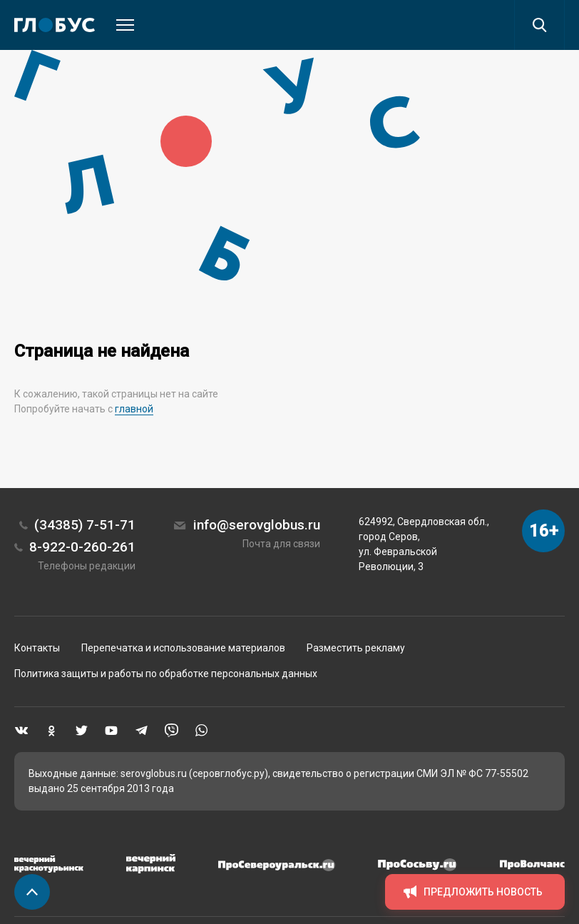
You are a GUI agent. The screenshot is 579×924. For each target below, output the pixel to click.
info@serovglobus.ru (257, 525)
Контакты (37, 648)
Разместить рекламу (356, 648)
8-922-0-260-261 (82, 547)
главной (134, 409)
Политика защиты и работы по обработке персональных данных (166, 674)
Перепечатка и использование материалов (183, 648)
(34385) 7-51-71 (85, 525)
